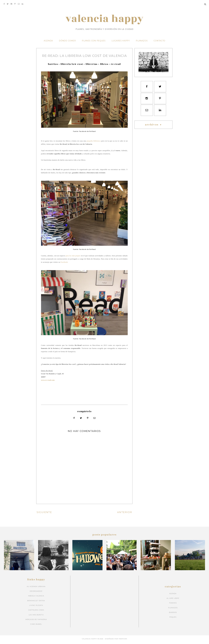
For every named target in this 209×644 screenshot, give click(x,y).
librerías (92, 66)
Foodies (173, 605)
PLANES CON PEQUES (94, 43)
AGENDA (48, 43)
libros (104, 66)
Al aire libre (173, 600)
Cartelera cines (36, 612)
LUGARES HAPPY (121, 43)
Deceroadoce (36, 593)
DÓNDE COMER (67, 43)
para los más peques (73, 258)
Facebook (64, 264)
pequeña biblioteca (94, 143)
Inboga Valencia (36, 598)
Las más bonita (36, 617)
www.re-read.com (48, 382)
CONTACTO (159, 43)
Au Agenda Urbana (36, 588)
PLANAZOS (142, 43)
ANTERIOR (125, 514)
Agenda (173, 595)
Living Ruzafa (36, 607)
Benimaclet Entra (36, 602)
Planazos (173, 609)
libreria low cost (72, 66)
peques (173, 619)
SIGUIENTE (44, 514)
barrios (53, 66)
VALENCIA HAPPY (104, 21)
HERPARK (123, 641)
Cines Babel (36, 626)
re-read (116, 66)
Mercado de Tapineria (36, 621)
